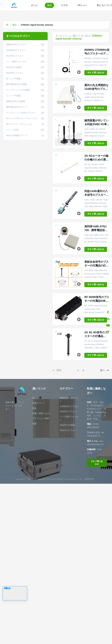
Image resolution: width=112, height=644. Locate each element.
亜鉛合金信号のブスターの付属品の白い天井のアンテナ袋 (96, 266)
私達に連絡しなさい (42, 413)
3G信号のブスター (68, 411)
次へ (105, 370)
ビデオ (65, 5)
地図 (34, 424)
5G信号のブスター (68, 430)
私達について (39, 403)
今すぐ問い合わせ (96, 73)
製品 (49, 5)
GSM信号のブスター (69, 406)
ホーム (34, 5)
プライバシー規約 (41, 418)
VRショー (82, 5)
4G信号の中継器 (67, 425)
